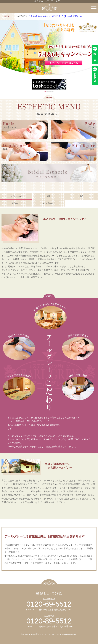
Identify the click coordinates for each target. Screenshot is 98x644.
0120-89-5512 (49, 621)
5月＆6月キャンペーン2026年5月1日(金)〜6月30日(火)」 (56, 16)
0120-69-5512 (49, 604)
